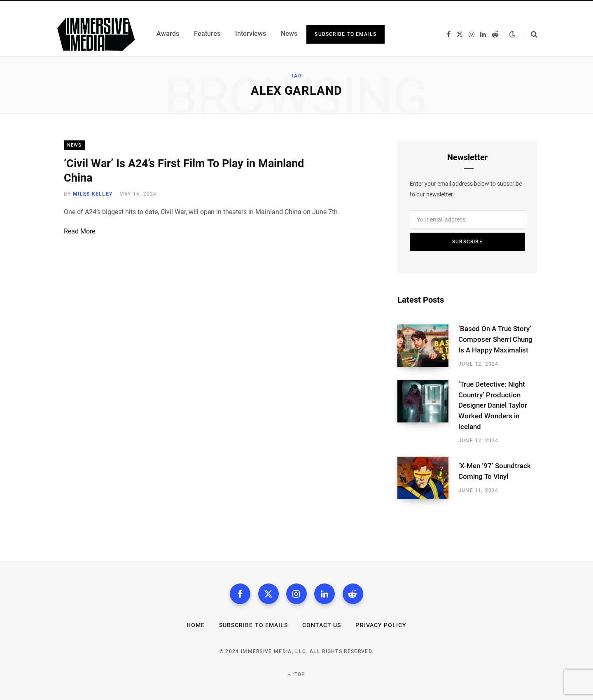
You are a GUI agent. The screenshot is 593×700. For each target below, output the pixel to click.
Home (196, 625)
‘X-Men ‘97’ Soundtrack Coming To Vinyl (495, 471)
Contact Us (322, 625)
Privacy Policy (381, 625)
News (74, 145)
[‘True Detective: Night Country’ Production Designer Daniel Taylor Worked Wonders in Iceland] (428, 412)
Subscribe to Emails (346, 34)
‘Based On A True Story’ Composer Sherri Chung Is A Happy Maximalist (495, 339)
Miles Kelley (93, 194)
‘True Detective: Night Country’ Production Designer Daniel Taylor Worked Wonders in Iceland (493, 405)
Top (296, 675)
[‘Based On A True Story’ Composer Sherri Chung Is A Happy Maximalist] (428, 346)
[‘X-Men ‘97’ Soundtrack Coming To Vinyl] (428, 478)
